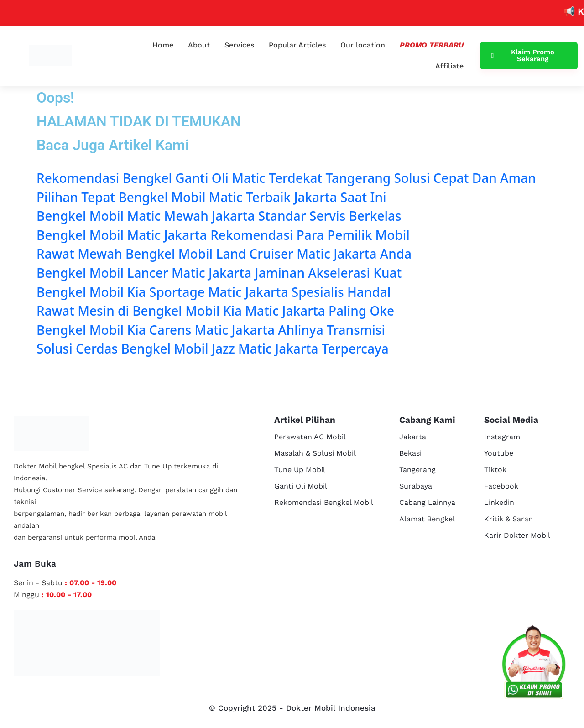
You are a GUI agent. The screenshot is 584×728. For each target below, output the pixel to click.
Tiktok (495, 470)
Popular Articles (297, 45)
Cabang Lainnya (427, 502)
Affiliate (449, 66)
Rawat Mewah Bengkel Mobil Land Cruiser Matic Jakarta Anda (224, 254)
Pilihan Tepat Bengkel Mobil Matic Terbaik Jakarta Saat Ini (211, 197)
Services (239, 45)
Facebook (501, 486)
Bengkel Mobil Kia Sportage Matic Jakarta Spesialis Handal (214, 292)
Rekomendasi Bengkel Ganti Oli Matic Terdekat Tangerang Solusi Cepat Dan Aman (286, 178)
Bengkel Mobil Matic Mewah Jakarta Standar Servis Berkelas (219, 216)
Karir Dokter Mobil (517, 535)
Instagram (502, 437)
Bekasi (410, 453)
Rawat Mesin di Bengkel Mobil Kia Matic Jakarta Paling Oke (215, 311)
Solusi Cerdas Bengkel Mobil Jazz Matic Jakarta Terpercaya (213, 348)
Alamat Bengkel (427, 519)
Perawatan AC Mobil (310, 437)
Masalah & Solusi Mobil (315, 453)
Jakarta (413, 437)
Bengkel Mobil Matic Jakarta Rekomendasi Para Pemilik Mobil (223, 235)
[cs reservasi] (534, 664)
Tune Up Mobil (300, 470)
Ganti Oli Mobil (301, 486)
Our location (363, 45)
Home (163, 45)
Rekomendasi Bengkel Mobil (324, 502)
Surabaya (416, 486)
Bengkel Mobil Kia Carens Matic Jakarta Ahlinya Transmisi (211, 330)
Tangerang (417, 470)
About (199, 45)
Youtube (499, 453)
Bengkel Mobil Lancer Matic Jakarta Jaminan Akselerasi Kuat (219, 273)
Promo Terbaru (432, 45)
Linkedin (499, 502)
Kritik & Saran (508, 519)
